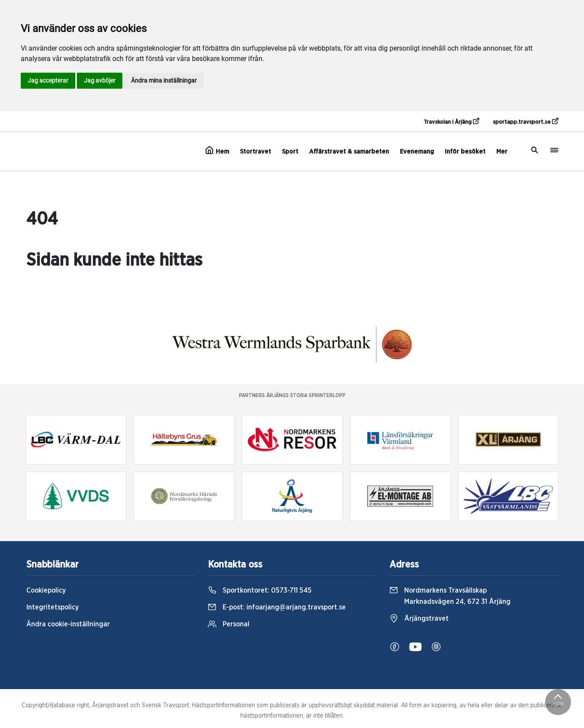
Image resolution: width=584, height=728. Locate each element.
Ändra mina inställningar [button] (164, 80)
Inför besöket (465, 152)
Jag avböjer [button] (100, 80)
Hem (217, 151)
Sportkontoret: (260, 590)
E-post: (277, 607)
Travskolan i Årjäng (451, 122)
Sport (290, 152)
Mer (502, 152)
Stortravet (255, 152)
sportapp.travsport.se (525, 122)
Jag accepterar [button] (48, 80)
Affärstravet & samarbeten (349, 152)
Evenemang (417, 152)
